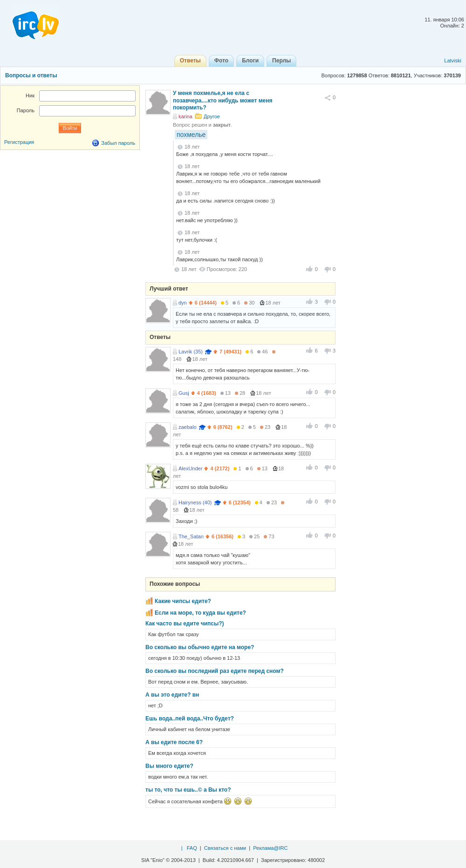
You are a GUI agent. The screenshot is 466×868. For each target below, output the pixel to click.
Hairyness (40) (195, 502)
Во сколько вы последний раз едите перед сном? (215, 671)
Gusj (184, 393)
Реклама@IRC (270, 848)
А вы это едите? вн (172, 695)
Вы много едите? (169, 766)
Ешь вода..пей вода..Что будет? (190, 719)
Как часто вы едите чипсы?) (185, 624)
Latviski (453, 61)
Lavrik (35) (191, 352)
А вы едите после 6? (174, 742)
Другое (212, 116)
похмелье (191, 135)
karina (185, 116)
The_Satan (191, 536)
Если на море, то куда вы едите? (200, 613)
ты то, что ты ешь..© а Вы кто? (188, 790)
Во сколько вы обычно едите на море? (200, 647)
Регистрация (19, 142)
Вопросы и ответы (31, 75)
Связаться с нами (225, 848)
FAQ (192, 848)
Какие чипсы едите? (183, 601)
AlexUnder (190, 468)
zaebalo (188, 427)
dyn (183, 303)
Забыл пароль (118, 143)
